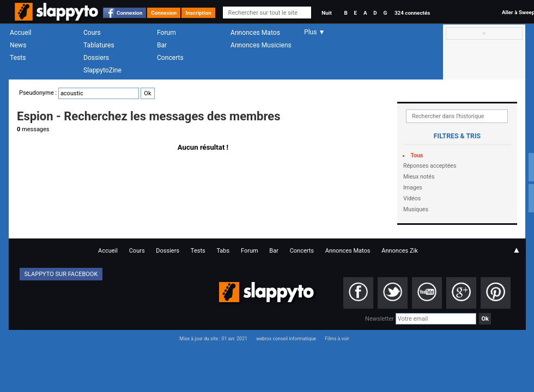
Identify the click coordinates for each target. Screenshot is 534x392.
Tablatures (99, 45)
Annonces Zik (400, 251)
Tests (18, 58)
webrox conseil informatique (286, 339)
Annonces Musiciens (261, 45)
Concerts (170, 58)
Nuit (326, 13)
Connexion (129, 13)
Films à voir (337, 339)
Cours (92, 33)
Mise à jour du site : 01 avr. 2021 (213, 339)
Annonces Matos (255, 33)
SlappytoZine (102, 70)
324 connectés (412, 13)
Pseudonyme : (87, 93)
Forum (166, 33)
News (18, 45)
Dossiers (96, 58)
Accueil (21, 33)
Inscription (198, 13)
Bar (162, 45)
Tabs (223, 251)
